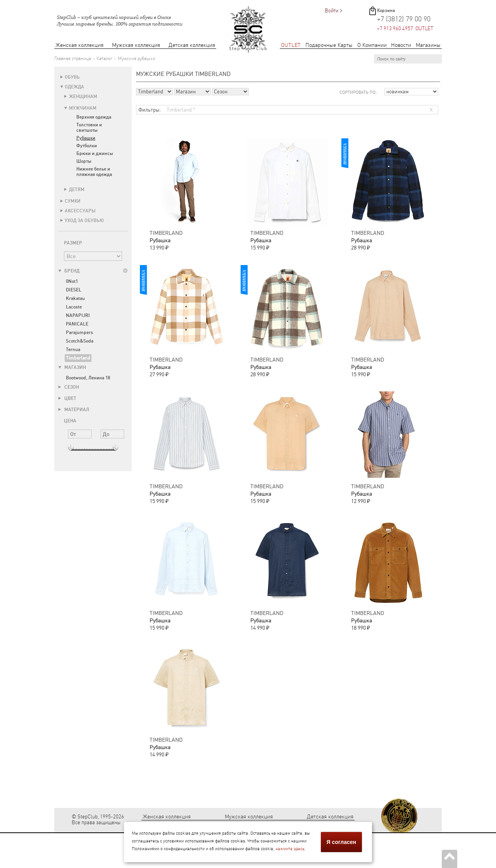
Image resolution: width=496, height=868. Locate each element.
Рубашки (86, 138)
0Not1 (72, 281)
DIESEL (74, 290)
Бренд (69, 271)
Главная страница (73, 59)
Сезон (69, 387)
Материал (74, 410)
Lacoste (74, 307)
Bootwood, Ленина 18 (88, 378)
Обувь (72, 77)
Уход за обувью (84, 220)
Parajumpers (79, 332)
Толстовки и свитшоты (89, 127)
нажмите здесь (290, 849)
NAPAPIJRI (78, 315)
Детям (77, 189)
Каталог (104, 59)
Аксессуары (80, 211)
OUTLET (291, 45)
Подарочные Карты (329, 45)
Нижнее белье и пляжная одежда (94, 172)
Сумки (73, 201)
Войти (332, 11)
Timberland (181, 109)
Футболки (87, 146)
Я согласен (341, 842)
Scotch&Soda (80, 341)
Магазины (428, 45)
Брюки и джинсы (95, 153)
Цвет (67, 398)
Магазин (72, 367)
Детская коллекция (192, 45)
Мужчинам (83, 108)
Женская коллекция (79, 45)
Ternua (73, 350)
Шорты (84, 161)
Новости (401, 45)
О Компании (372, 45)
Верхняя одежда (94, 117)
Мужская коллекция (136, 45)
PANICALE (77, 324)
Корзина (386, 10)
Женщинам (83, 96)
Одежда (74, 87)
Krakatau (75, 298)
